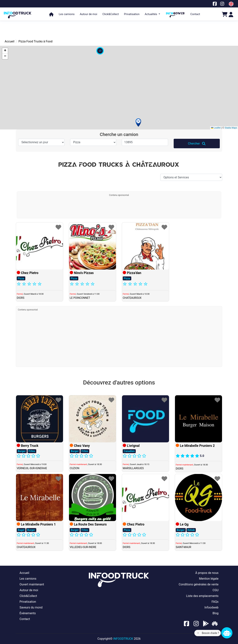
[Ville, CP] (145, 142)
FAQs (215, 602)
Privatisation (132, 14)
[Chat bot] (227, 633)
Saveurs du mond (31, 607)
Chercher (197, 144)
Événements (28, 613)
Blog (216, 613)
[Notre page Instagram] (222, 4)
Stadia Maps (231, 128)
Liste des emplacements (202, 596)
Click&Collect (111, 14)
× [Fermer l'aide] (198, 633)
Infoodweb (211, 607)
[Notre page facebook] (215, 4)
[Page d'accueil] (18, 13)
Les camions (67, 14)
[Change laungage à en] (231, 4)
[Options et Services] (191, 177)
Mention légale (209, 579)
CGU (216, 590)
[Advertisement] (119, 30)
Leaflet (216, 128)
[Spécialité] (93, 142)
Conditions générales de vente (199, 584)
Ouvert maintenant (32, 584)
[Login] (231, 14)
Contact (195, 14)
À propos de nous (207, 573)
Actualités (151, 14)
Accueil (24, 573)
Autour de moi (89, 14)
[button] (138, 122)
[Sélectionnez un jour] (41, 142)
